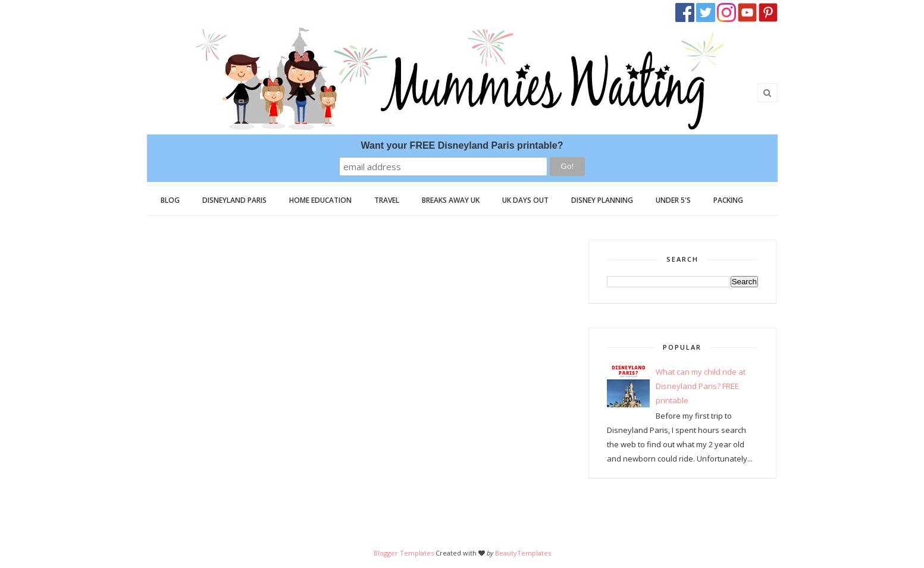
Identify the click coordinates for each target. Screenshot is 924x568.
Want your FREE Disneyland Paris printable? (462, 145)
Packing (728, 200)
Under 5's (673, 200)
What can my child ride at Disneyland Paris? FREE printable (701, 386)
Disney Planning (602, 200)
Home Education (320, 200)
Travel (387, 200)
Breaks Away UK (451, 200)
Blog (170, 200)
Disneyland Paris (234, 200)
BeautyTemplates (523, 553)
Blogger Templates (404, 553)
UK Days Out (525, 200)
